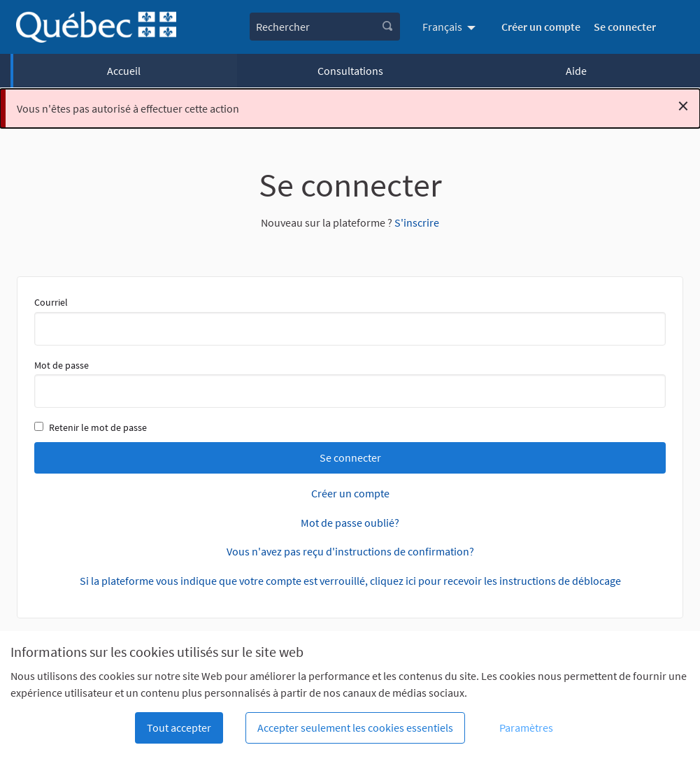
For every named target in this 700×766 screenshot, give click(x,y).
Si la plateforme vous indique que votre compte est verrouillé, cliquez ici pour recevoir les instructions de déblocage (350, 581)
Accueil (124, 71)
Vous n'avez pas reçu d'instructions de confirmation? (350, 551)
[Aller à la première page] (96, 27)
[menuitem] (451, 27)
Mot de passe (350, 383)
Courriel (350, 320)
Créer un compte (541, 27)
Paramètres (526, 728)
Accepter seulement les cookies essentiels (355, 728)
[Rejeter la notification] (683, 106)
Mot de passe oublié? (350, 523)
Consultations (350, 71)
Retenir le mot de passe (91, 427)
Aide (576, 71)
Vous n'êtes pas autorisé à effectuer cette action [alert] (353, 106)
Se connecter (625, 27)
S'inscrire (417, 222)
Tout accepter (179, 728)
